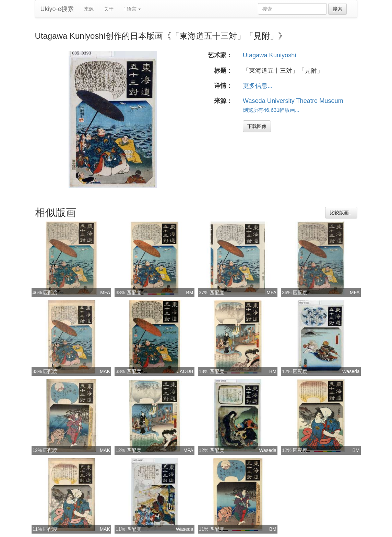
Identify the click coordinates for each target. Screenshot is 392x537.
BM (190, 293)
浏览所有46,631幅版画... (271, 110)
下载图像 (257, 126)
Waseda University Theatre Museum (293, 101)
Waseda (351, 371)
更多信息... (258, 86)
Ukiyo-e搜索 (57, 9)
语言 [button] (133, 9)
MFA (105, 293)
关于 (109, 9)
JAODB (185, 371)
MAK (105, 371)
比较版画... (341, 213)
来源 (89, 9)
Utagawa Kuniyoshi (270, 55)
